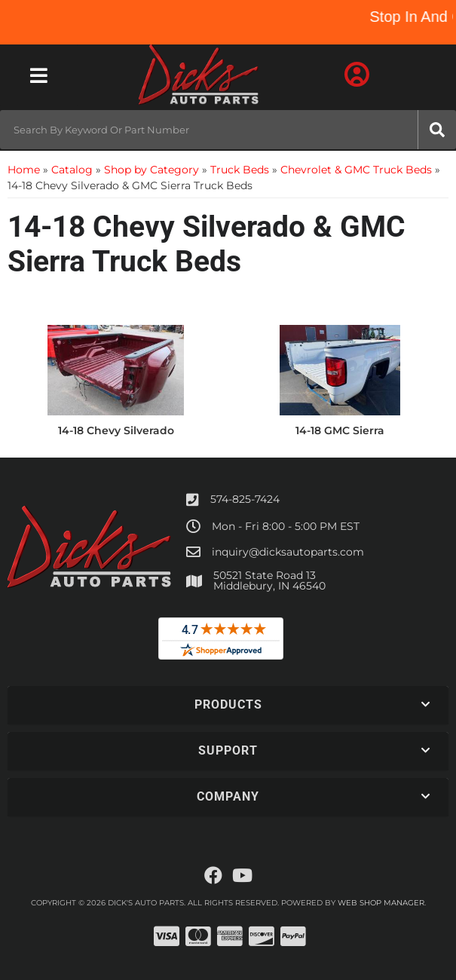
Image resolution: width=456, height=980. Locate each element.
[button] (228, 130)
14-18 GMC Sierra (340, 430)
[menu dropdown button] (39, 75)
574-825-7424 (245, 499)
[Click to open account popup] (357, 75)
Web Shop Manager (381, 903)
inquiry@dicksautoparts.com (288, 552)
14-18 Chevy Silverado (116, 430)
